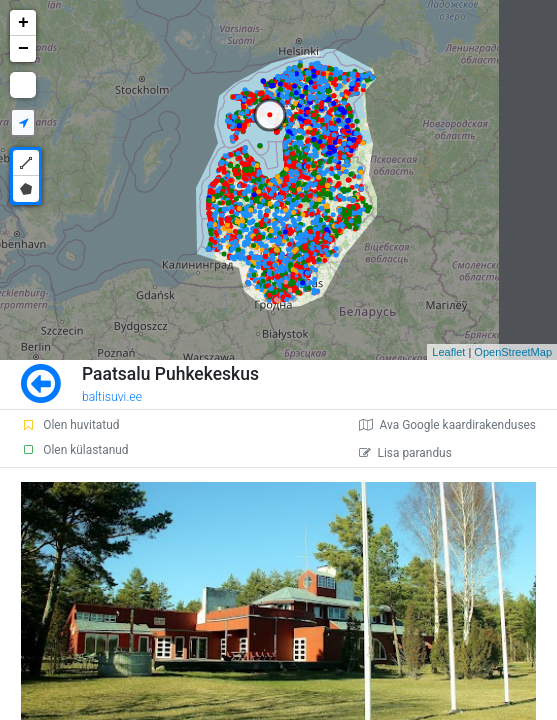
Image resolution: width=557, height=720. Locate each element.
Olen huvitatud (70, 425)
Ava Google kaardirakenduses (447, 425)
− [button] (23, 49)
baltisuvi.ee (112, 397)
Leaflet (448, 352)
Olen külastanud (74, 450)
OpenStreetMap (513, 352)
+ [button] (23, 23)
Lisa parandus (405, 453)
